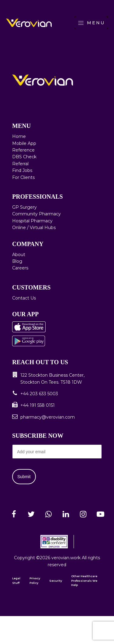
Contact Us (24, 298)
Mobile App (24, 143)
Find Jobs (22, 170)
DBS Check (24, 157)
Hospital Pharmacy (32, 221)
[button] (57, 379)
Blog (17, 261)
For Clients (23, 177)
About (19, 255)
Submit (24, 477)
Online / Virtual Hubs (34, 228)
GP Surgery (24, 207)
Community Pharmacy (36, 214)
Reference (23, 150)
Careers (20, 268)
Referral (20, 164)
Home (19, 136)
